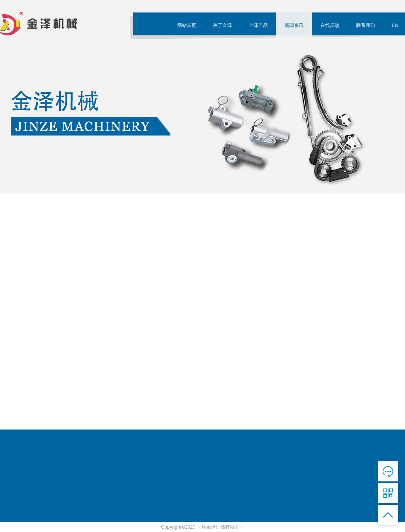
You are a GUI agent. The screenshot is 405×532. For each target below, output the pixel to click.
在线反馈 (332, 25)
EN (397, 25)
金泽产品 (260, 25)
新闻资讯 (296, 25)
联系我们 (368, 25)
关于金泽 (224, 25)
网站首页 (189, 25)
